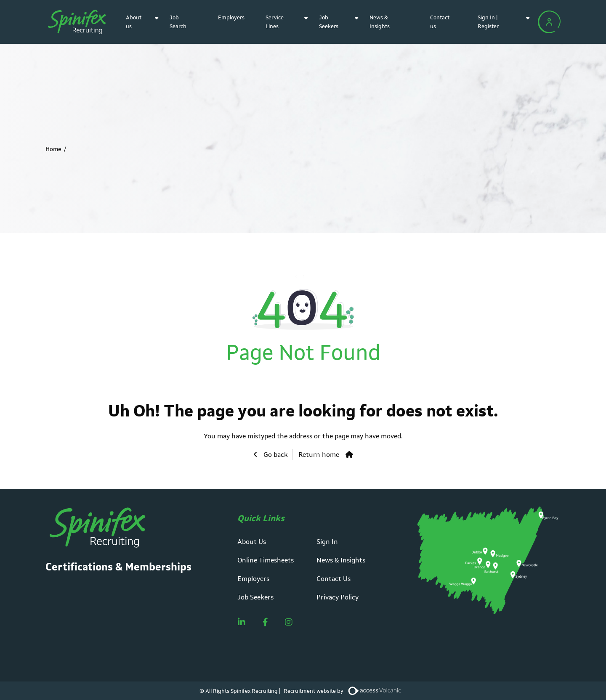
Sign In (327, 542)
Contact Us (334, 579)
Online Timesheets (266, 560)
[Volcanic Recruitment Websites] (375, 691)
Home (53, 149)
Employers (231, 17)
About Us (252, 542)
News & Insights (341, 560)
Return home (319, 455)
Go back (275, 455)
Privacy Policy (338, 597)
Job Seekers (255, 597)
